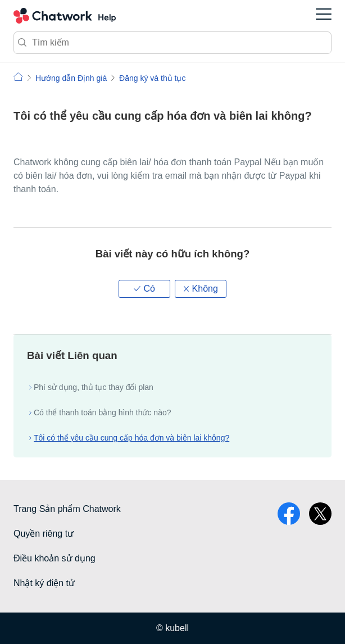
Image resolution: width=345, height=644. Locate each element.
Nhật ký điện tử (44, 583)
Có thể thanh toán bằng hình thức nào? (103, 412)
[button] (144, 289)
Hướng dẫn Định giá (71, 78)
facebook (289, 514)
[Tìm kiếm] (172, 43)
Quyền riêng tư (44, 534)
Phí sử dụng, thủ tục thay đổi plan (94, 387)
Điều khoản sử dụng (55, 558)
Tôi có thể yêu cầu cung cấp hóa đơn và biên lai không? (131, 438)
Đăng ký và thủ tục (152, 78)
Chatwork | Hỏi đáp (18, 77)
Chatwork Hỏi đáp (65, 16)
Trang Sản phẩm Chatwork (67, 509)
